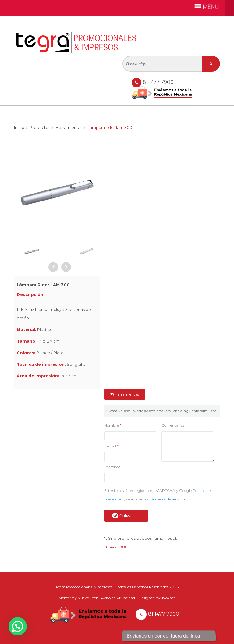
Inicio (19, 127)
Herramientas (69, 127)
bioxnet (169, 598)
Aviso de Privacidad (118, 598)
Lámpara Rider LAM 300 (110, 127)
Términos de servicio (168, 499)
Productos (40, 127)
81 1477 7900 (159, 82)
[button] (18, 626)
